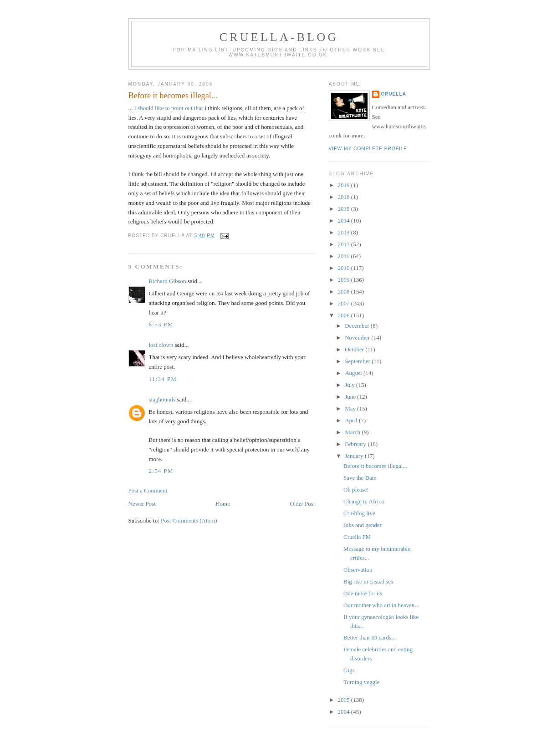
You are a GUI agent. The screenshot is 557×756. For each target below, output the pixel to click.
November (358, 337)
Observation (358, 570)
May (351, 408)
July (350, 385)
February (356, 444)
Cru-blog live (359, 513)
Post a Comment (148, 490)
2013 (345, 232)
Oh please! (356, 490)
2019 (345, 185)
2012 (345, 244)
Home (223, 504)
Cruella (394, 94)
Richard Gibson (168, 281)
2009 (345, 280)
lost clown (161, 345)
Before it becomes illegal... (173, 96)
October (355, 349)
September (358, 361)
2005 (345, 700)
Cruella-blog (279, 37)
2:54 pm (161, 471)
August (354, 373)
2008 (345, 292)
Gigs (349, 670)
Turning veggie (361, 682)
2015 (345, 209)
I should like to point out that (169, 108)
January (355, 456)
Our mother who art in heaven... (381, 605)
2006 (345, 315)
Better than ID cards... (370, 637)
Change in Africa (364, 501)
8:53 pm (161, 324)
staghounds (162, 399)
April (352, 420)
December (358, 326)
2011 (345, 256)
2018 (345, 197)
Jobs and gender (363, 525)
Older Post (302, 504)
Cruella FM (357, 537)
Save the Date (360, 478)
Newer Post (142, 504)
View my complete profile (368, 149)
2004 (345, 712)
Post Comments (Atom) (189, 520)
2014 (345, 221)
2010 (345, 268)
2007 (345, 303)
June (351, 397)
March (353, 432)
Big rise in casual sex (368, 581)
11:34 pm (163, 379)
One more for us (363, 593)
